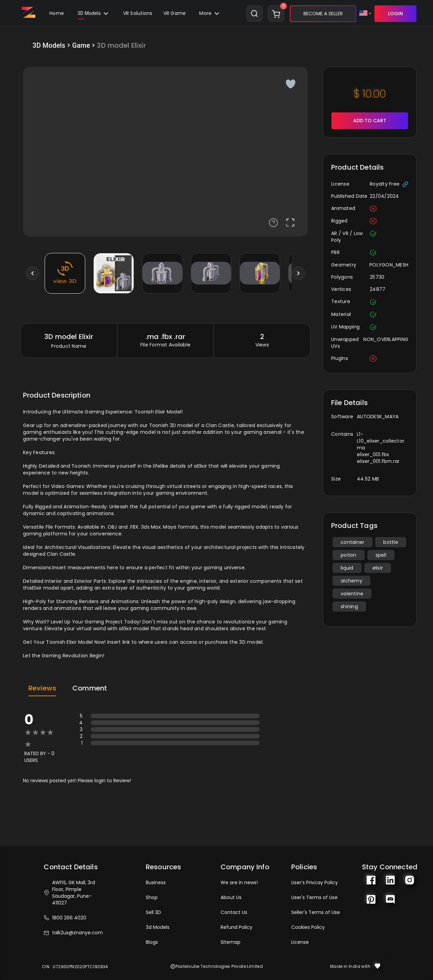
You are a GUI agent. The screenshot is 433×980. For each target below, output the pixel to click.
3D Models (94, 15)
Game (81, 45)
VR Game (175, 13)
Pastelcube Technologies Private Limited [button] (217, 966)
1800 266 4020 (65, 918)
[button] (175, 14)
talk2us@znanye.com (73, 933)
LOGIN (395, 14)
